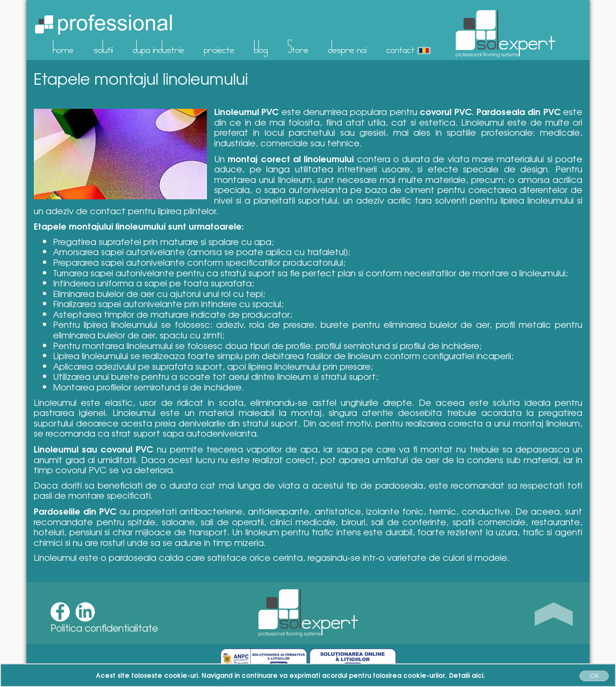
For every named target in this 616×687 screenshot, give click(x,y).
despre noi (347, 47)
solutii (103, 47)
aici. (478, 675)
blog (261, 47)
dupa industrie (159, 47)
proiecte (219, 47)
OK (594, 675)
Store (298, 47)
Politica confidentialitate (104, 628)
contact (401, 47)
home (63, 47)
